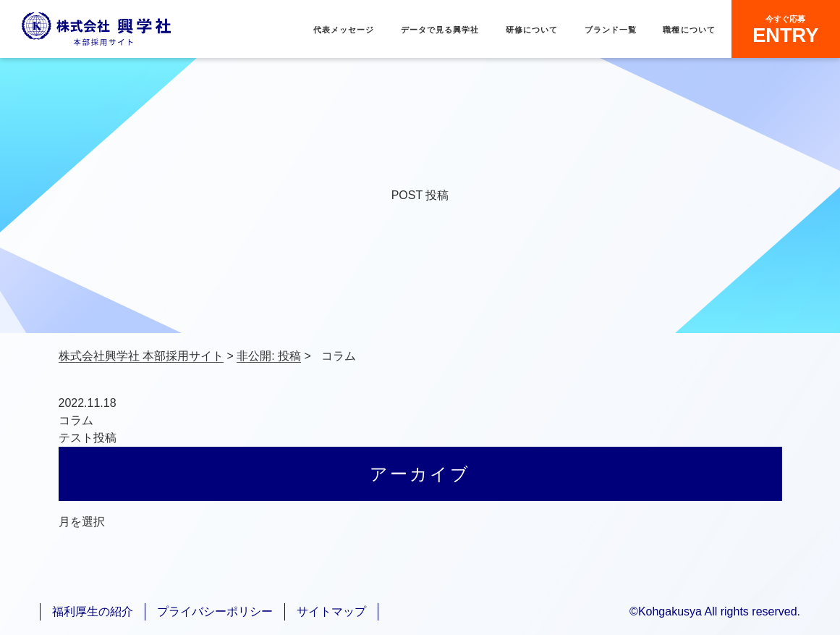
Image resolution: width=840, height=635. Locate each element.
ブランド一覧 (611, 30)
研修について (532, 30)
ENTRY (785, 29)
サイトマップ (331, 611)
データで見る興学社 (440, 30)
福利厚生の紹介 (93, 611)
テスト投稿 (88, 438)
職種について (689, 30)
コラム (76, 420)
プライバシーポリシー (215, 611)
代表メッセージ (344, 30)
